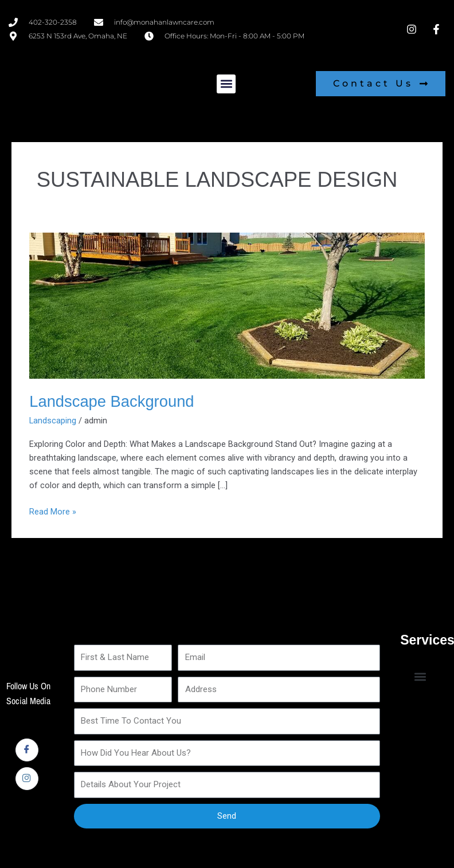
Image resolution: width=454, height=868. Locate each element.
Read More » (53, 511)
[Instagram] (27, 779)
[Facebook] (27, 750)
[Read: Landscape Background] (227, 305)
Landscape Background (111, 401)
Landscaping (53, 421)
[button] (226, 84)
